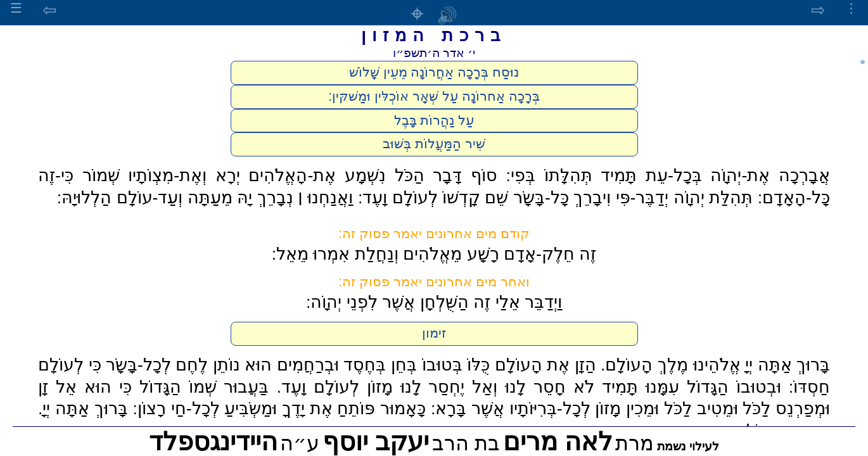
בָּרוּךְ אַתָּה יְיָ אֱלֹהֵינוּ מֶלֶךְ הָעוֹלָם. (715, 365)
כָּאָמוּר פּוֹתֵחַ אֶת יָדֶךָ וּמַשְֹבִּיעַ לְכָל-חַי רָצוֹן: (280, 408)
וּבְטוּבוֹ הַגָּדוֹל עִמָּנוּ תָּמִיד (692, 387)
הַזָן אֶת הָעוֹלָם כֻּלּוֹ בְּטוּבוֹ (509, 365)
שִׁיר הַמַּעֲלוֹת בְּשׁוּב (434, 144)
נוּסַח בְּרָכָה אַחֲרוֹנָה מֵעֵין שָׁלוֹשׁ (434, 72)
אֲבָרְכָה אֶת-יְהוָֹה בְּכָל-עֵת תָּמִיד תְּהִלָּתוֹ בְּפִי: (668, 175)
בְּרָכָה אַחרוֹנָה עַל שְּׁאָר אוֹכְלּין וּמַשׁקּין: (434, 96)
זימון (434, 333)
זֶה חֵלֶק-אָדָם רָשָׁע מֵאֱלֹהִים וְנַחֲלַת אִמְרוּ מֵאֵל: (434, 254)
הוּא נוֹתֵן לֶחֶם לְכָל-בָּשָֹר (189, 365)
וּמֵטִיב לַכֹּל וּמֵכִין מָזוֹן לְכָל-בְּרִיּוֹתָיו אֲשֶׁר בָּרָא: (584, 408)
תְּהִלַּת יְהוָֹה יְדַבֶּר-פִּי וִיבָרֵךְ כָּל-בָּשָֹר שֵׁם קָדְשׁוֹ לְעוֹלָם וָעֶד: (555, 198)
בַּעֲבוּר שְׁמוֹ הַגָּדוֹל (204, 387)
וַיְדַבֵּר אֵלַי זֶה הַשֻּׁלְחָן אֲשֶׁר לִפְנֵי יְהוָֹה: (434, 302)
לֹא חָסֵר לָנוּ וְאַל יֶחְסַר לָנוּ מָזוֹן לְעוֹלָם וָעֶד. (435, 387)
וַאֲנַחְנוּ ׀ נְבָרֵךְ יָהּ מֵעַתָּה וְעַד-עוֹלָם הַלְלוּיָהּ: (205, 198)
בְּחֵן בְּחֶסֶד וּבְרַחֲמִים (347, 365)
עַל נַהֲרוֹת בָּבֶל (434, 120)
